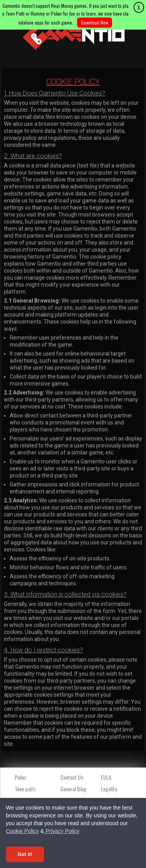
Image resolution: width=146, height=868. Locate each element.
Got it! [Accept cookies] (25, 854)
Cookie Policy (22, 831)
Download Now (95, 22)
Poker (21, 777)
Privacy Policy (62, 831)
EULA (106, 777)
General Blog (73, 789)
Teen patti (25, 789)
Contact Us (72, 777)
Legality (109, 789)
